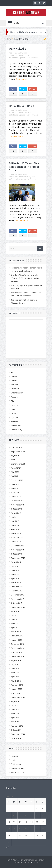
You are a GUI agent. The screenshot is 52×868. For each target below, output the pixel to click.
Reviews (15, 421)
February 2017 (17, 636)
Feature (14, 397)
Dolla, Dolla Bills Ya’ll (23, 106)
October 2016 (17, 652)
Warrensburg (17, 430)
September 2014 (18, 734)
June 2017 (15, 619)
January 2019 (17, 542)
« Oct (8, 847)
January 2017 (17, 640)
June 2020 (15, 484)
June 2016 (15, 668)
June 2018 (15, 570)
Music (14, 409)
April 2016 (15, 677)
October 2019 (17, 509)
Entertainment (17, 393)
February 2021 (17, 480)
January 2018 (17, 591)
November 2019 (18, 505)
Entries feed (16, 764)
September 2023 (18, 452)
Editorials (15, 179)
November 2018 (18, 550)
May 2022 (15, 460)
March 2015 (16, 722)
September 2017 (18, 607)
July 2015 (15, 705)
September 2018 (18, 558)
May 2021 (15, 472)
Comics (14, 380)
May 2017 (15, 623)
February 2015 (17, 726)
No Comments (32, 58)
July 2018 (15, 566)
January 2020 (17, 497)
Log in (14, 760)
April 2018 (15, 578)
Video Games (17, 426)
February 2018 (17, 587)
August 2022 (16, 456)
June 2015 (15, 709)
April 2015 (15, 718)
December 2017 (18, 595)
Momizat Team (31, 862)
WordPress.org (17, 772)
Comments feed (18, 768)
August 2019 (16, 513)
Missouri (15, 405)
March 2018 (16, 583)
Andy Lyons (22, 53)
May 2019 (15, 525)
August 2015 (16, 701)
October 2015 (17, 693)
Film (13, 401)
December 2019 (18, 501)
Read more (21, 79)
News (13, 413)
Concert (14, 385)
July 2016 (15, 664)
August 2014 (16, 738)
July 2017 (15, 615)
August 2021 (16, 468)
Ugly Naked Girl (19, 49)
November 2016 (18, 648)
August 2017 (16, 611)
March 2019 (16, 533)
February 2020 (17, 493)
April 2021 (15, 476)
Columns (15, 58)
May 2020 (15, 488)
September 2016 (18, 656)
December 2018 (18, 546)
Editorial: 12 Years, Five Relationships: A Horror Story (24, 167)
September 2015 (18, 697)
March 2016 (16, 681)
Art (12, 372)
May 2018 (15, 574)
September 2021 (18, 464)
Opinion (22, 58)
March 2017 (16, 632)
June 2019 (15, 521)
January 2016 (17, 689)
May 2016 (15, 673)
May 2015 (15, 714)
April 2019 (15, 529)
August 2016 (16, 660)
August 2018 (16, 562)
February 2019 (17, 538)
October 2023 (17, 447)
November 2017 (18, 599)
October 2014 (17, 730)
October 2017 (17, 603)
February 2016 (17, 685)
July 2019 (15, 517)
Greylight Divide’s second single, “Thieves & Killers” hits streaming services (25, 278)
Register (15, 756)
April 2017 (15, 628)
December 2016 (18, 644)
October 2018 (17, 554)
